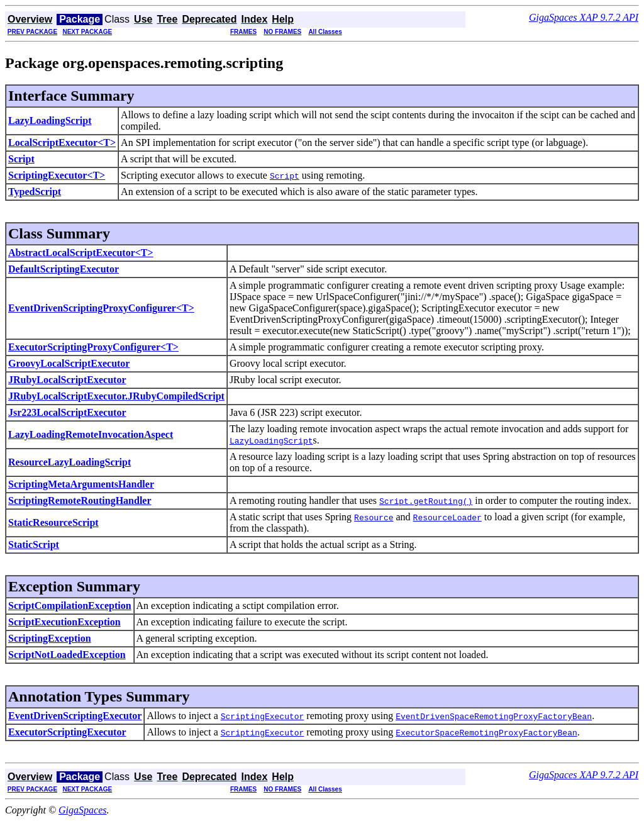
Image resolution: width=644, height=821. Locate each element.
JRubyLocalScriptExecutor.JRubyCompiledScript (116, 396)
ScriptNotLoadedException (67, 655)
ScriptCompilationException (70, 606)
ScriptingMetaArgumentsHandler (81, 484)
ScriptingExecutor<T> (57, 175)
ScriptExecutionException (64, 622)
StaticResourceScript (53, 522)
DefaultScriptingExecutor (64, 269)
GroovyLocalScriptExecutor (69, 363)
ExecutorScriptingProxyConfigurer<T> (93, 347)
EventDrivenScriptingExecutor (75, 716)
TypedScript (35, 192)
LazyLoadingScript (50, 120)
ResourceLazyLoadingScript (69, 462)
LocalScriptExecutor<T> (62, 142)
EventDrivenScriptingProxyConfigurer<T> (101, 308)
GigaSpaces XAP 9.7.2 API (584, 17)
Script (21, 159)
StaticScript (34, 545)
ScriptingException (50, 638)
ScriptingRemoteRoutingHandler (80, 500)
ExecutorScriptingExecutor (67, 732)
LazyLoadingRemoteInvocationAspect (91, 434)
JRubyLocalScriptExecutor (67, 380)
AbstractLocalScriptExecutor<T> (81, 253)
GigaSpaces (82, 810)
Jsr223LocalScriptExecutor (67, 412)
